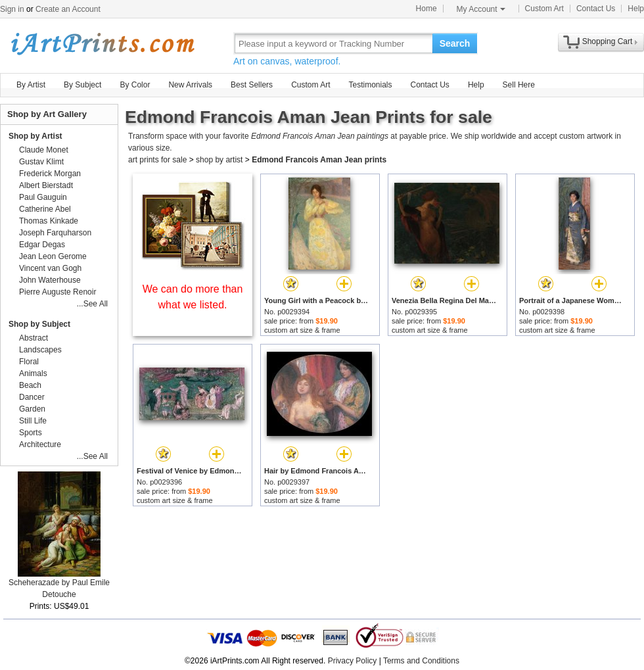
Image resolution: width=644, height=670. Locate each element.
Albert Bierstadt (46, 185)
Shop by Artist (35, 136)
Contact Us (596, 9)
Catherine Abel (45, 209)
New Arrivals (190, 85)
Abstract (34, 338)
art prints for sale (157, 160)
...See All (92, 304)
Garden (32, 409)
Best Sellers (252, 85)
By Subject (82, 85)
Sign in (12, 9)
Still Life (33, 421)
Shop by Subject (39, 324)
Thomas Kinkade (49, 221)
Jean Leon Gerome (53, 256)
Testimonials (370, 85)
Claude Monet (44, 150)
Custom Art (544, 9)
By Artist (31, 85)
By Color (135, 85)
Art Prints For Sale (102, 43)
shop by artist (219, 160)
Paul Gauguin (43, 197)
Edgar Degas (42, 245)
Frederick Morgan (50, 174)
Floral (29, 362)
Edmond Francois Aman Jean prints (319, 160)
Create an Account (68, 9)
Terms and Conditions (421, 661)
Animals (33, 373)
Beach (30, 385)
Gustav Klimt (41, 162)
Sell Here (519, 85)
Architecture (40, 444)
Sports (31, 433)
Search (455, 43)
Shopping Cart (608, 41)
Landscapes (40, 350)
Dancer (32, 397)
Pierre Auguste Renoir (57, 292)
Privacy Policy (353, 661)
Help (636, 9)
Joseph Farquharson (55, 233)
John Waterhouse (50, 280)
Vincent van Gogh (50, 268)
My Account (481, 9)
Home (426, 9)
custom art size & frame (302, 330)
